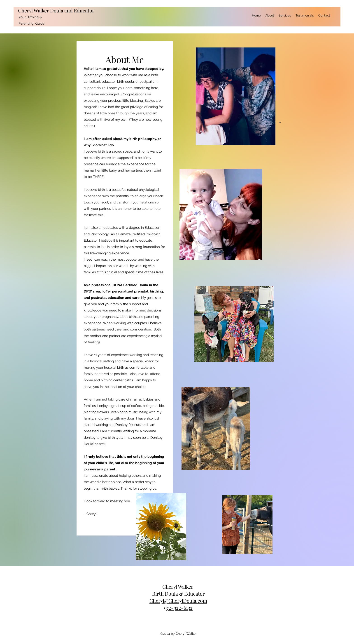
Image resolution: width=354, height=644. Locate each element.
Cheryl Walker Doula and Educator (56, 10)
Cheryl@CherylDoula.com (178, 601)
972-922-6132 (178, 608)
